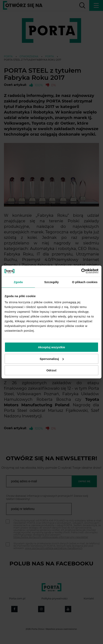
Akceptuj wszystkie (51, 347)
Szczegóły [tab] (51, 282)
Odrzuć (51, 370)
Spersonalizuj (52, 359)
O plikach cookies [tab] (85, 282)
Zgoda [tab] (18, 282)
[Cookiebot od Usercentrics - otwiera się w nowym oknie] (81, 271)
